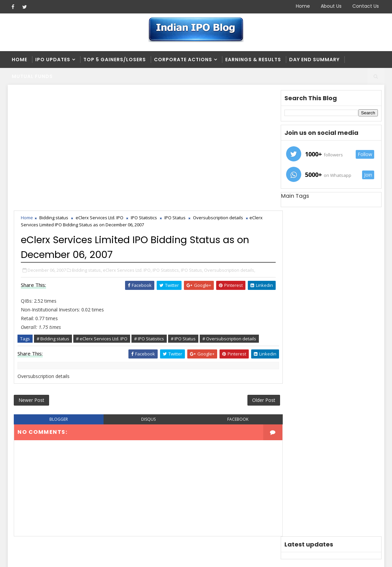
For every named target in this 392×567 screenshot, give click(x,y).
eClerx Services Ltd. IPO (100, 99)
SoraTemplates (50, 557)
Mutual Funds (32, 76)
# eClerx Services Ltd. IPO (102, 226)
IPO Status (176, 99)
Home (303, 6)
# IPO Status (184, 226)
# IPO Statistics (150, 226)
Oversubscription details (219, 99)
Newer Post (32, 297)
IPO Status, (193, 150)
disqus (136, 317)
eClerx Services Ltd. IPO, (128, 150)
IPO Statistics (145, 99)
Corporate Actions (183, 60)
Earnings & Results (253, 60)
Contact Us (366, 6)
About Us (331, 6)
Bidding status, (88, 150)
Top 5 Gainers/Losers (115, 60)
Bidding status (54, 99)
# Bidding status (54, 226)
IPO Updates (53, 60)
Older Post (238, 297)
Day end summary (314, 60)
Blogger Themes (122, 557)
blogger (55, 317)
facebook (216, 317)
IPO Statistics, (167, 150)
